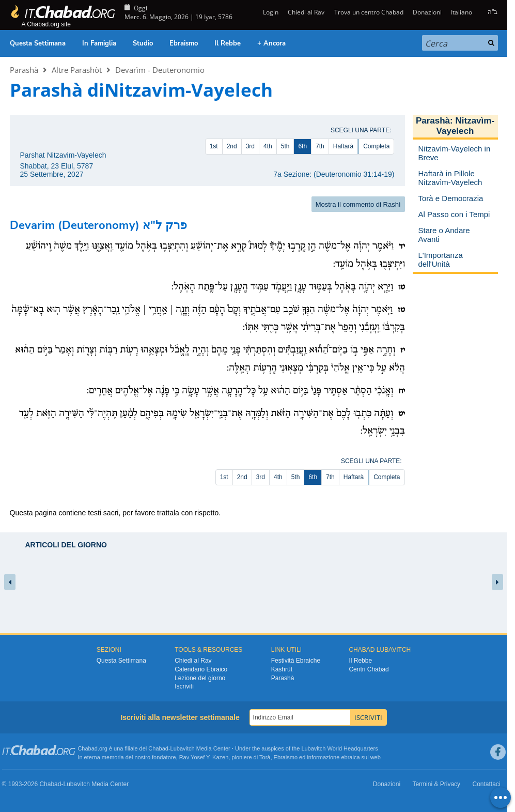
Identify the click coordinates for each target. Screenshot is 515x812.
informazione (323, 757)
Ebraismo (184, 43)
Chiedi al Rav (306, 12)
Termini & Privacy (436, 784)
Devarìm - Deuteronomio (160, 70)
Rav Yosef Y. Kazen (204, 757)
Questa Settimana (38, 43)
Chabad (158, 748)
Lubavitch (183, 748)
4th (268, 146)
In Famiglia (99, 43)
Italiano (462, 12)
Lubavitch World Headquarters (339, 748)
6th (302, 146)
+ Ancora (271, 43)
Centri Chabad (369, 669)
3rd (250, 146)
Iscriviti (184, 686)
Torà (265, 757)
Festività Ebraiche (296, 661)
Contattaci (486, 784)
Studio (143, 43)
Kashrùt (282, 669)
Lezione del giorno (200, 678)
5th (285, 146)
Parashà (24, 70)
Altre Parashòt (77, 70)
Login (270, 12)
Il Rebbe (228, 43)
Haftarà (343, 146)
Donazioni (427, 12)
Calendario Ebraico (201, 669)
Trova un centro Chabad (369, 12)
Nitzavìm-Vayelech (465, 126)
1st (214, 146)
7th (320, 146)
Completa (376, 146)
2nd (232, 146)
